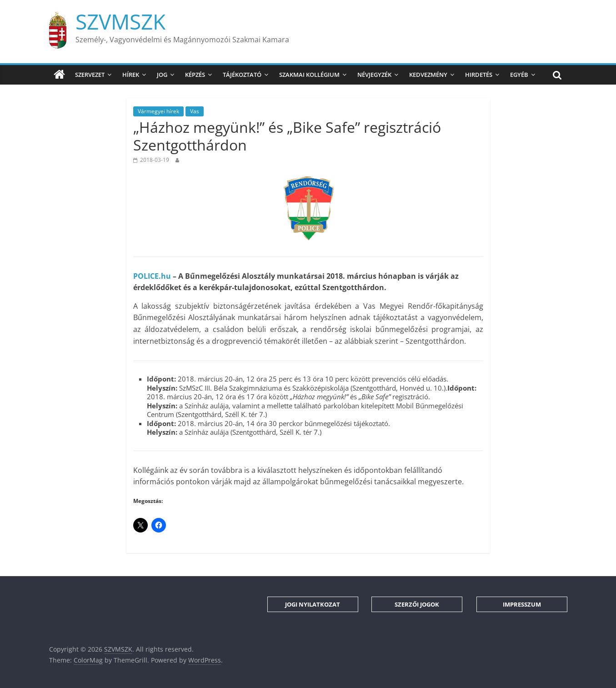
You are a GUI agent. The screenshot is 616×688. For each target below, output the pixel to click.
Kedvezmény (428, 75)
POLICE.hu (152, 276)
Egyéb (519, 75)
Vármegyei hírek (158, 111)
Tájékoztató (242, 75)
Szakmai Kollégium (309, 75)
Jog (162, 75)
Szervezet (90, 75)
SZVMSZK (120, 21)
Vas (195, 111)
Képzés (195, 75)
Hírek (131, 75)
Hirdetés (479, 75)
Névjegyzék (374, 75)
